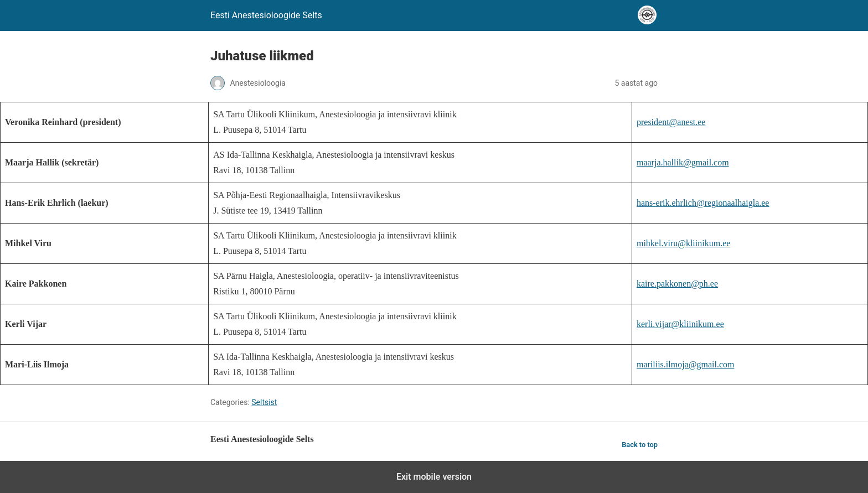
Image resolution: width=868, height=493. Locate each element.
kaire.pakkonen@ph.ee (677, 284)
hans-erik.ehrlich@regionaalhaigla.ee (703, 203)
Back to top (640, 445)
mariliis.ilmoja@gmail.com (685, 364)
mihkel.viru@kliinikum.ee (683, 243)
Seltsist (264, 402)
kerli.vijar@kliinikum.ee (680, 324)
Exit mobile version (434, 477)
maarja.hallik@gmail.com (683, 162)
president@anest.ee (671, 122)
